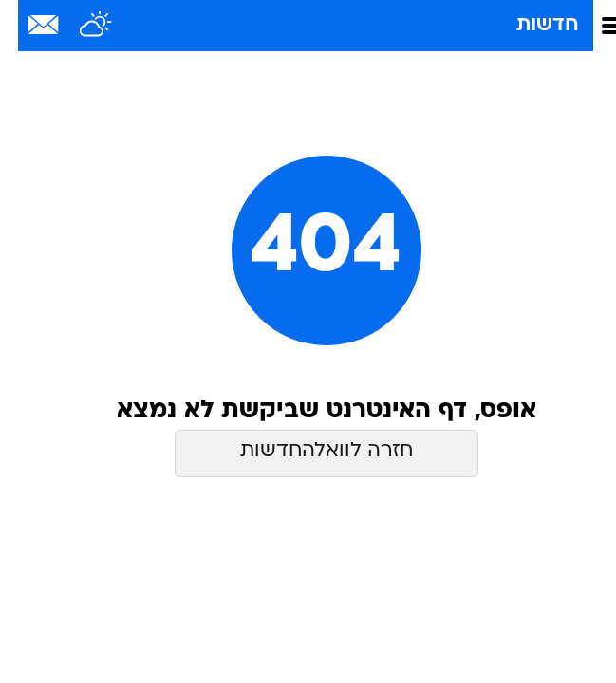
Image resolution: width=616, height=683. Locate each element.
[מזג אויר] (78, 26)
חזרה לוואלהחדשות (308, 451)
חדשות (530, 25)
